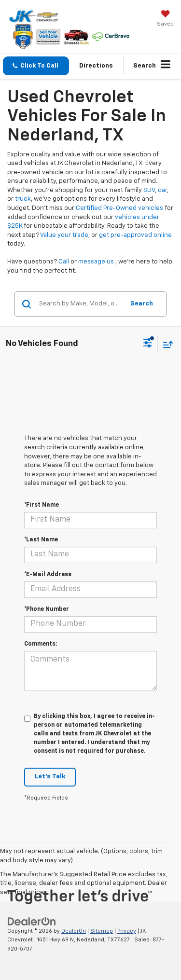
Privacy (127, 931)
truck (23, 199)
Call (64, 262)
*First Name (42, 505)
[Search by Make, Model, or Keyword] (80, 304)
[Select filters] (148, 344)
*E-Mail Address (48, 575)
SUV (149, 190)
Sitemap (102, 931)
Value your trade (64, 235)
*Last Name (41, 540)
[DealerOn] (32, 921)
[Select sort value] (166, 344)
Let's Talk (50, 777)
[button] (36, 66)
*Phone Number (47, 609)
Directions (96, 66)
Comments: (41, 644)
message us (96, 262)
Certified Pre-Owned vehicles (119, 208)
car (162, 190)
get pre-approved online (135, 235)
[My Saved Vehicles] (165, 19)
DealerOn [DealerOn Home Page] (74, 931)
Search (142, 304)
